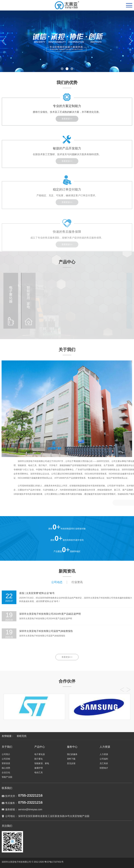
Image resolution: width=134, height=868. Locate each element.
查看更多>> (67, 657)
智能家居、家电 (42, 763)
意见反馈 (71, 763)
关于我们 (7, 747)
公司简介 (6, 754)
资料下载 (71, 759)
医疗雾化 (39, 759)
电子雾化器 (40, 754)
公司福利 (104, 759)
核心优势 (6, 768)
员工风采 (104, 763)
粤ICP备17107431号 (54, 862)
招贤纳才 (104, 768)
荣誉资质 (6, 763)
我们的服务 (72, 754)
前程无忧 (22, 736)
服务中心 (72, 747)
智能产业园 (7, 777)
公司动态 (57, 582)
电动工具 (39, 773)
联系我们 (7, 788)
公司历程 (6, 759)
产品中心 (40, 747)
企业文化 (6, 773)
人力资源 (105, 747)
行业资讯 (77, 582)
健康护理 (39, 768)
